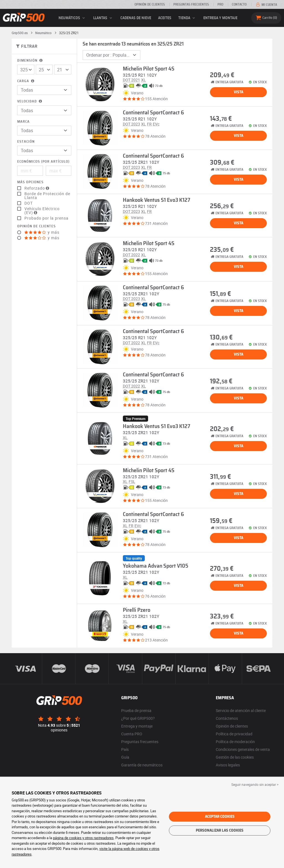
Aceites (165, 18)
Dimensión (30, 61)
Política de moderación (235, 742)
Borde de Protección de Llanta (47, 196)
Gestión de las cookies (235, 757)
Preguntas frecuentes (191, 4)
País (125, 749)
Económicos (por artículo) (43, 162)
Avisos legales (228, 765)
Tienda (187, 18)
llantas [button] (103, 18)
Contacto (239, 4)
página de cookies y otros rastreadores (83, 838)
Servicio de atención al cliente (241, 710)
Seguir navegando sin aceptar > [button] (255, 784)
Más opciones (30, 182)
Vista (239, 92)
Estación (26, 142)
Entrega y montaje (220, 18)
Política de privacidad (234, 734)
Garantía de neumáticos (142, 765)
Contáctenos (227, 718)
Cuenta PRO (132, 734)
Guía (125, 757)
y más (42, 232)
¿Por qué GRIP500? (138, 718)
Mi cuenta (266, 5)
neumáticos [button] (73, 18)
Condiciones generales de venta (243, 749)
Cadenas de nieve (136, 18)
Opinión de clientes (150, 4)
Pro (220, 4)
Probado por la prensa (46, 218)
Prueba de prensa (136, 710)
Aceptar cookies (220, 817)
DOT (29, 203)
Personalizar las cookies (220, 831)
